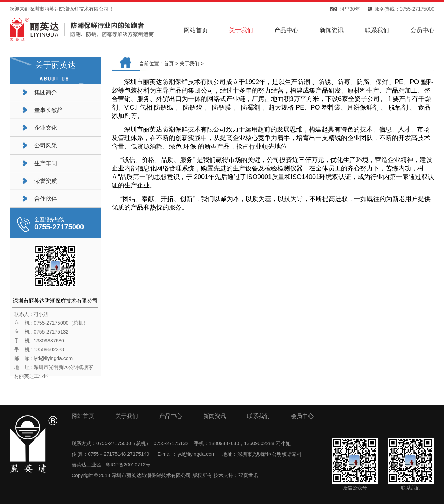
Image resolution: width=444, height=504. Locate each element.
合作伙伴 (46, 199)
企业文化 (46, 128)
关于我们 (241, 30)
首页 (169, 63)
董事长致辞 (49, 110)
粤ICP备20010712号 (128, 465)
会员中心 (422, 30)
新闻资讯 (332, 30)
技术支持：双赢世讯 (236, 475)
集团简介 (46, 92)
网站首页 (196, 30)
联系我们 (377, 30)
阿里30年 (350, 9)
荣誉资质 (46, 181)
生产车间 (46, 163)
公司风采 (46, 145)
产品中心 (286, 30)
